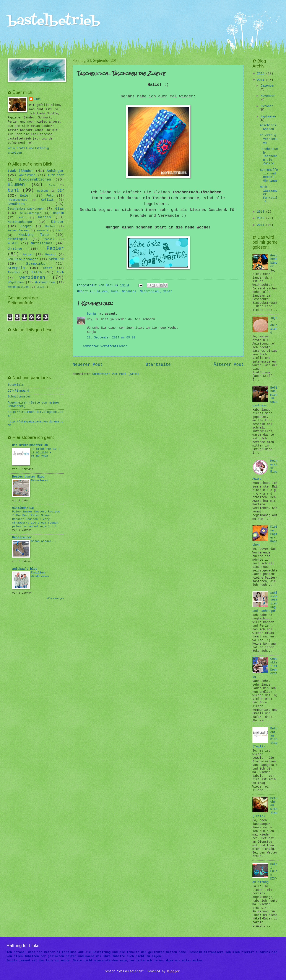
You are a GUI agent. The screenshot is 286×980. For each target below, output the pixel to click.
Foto (50, 196)
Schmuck (56, 259)
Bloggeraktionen (35, 180)
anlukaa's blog (25, 569)
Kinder (57, 222)
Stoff (168, 291)
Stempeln (16, 268)
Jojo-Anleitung (274, 325)
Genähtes (129, 291)
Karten (44, 217)
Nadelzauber (22, 538)
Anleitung (27, 175)
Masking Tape (34, 235)
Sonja (91, 314)
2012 (261, 218)
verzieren (32, 278)
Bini (37, 99)
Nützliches (41, 243)
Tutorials (16, 385)
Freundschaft (17, 200)
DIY (61, 191)
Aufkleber (56, 175)
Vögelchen (16, 283)
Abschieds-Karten (269, 127)
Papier (55, 249)
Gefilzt (47, 200)
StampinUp (36, 264)
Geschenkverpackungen (26, 209)
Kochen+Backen (18, 231)
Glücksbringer (31, 213)
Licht (60, 231)
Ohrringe (15, 249)
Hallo (22, 218)
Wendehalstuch (18, 287)
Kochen (50, 227)
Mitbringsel (150, 291)
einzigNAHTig (23, 508)
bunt (115, 291)
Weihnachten (45, 283)
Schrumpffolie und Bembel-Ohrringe (269, 175)
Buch (52, 185)
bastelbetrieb (54, 21)
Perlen (28, 255)
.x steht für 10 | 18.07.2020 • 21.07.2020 (45, 453)
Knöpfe (26, 226)
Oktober (267, 106)
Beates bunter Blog (28, 477)
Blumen (102, 291)
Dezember (268, 86)
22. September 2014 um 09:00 (111, 338)
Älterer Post (229, 365)
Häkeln (58, 213)
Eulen (25, 196)
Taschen (14, 273)
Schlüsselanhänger (23, 259)
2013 (261, 212)
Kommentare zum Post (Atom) (116, 374)
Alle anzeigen (55, 599)
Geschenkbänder (274, 261)
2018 (261, 74)
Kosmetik (43, 231)
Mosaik (50, 239)
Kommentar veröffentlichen (105, 346)
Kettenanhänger (20, 222)
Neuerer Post (88, 365)
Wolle (40, 287)
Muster (13, 244)
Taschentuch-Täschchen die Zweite (269, 156)
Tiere (37, 272)
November (268, 96)
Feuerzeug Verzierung (269, 139)
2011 (261, 225)
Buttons (43, 191)
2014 (261, 80)
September (269, 117)
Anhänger (55, 171)
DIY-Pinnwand (18, 391)
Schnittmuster (19, 397)
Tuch (60, 273)
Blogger (174, 971)
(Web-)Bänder (20, 171)
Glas (60, 209)
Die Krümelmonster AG (30, 445)
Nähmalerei (40, 480)
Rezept (51, 255)
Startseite (158, 365)
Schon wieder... (44, 541)
